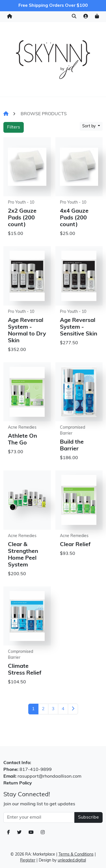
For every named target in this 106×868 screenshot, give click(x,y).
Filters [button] (14, 127)
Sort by (89, 126)
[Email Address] (39, 817)
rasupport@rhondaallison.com (49, 777)
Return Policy (18, 783)
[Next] (73, 709)
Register (28, 861)
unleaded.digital (72, 861)
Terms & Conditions (76, 855)
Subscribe (88, 817)
